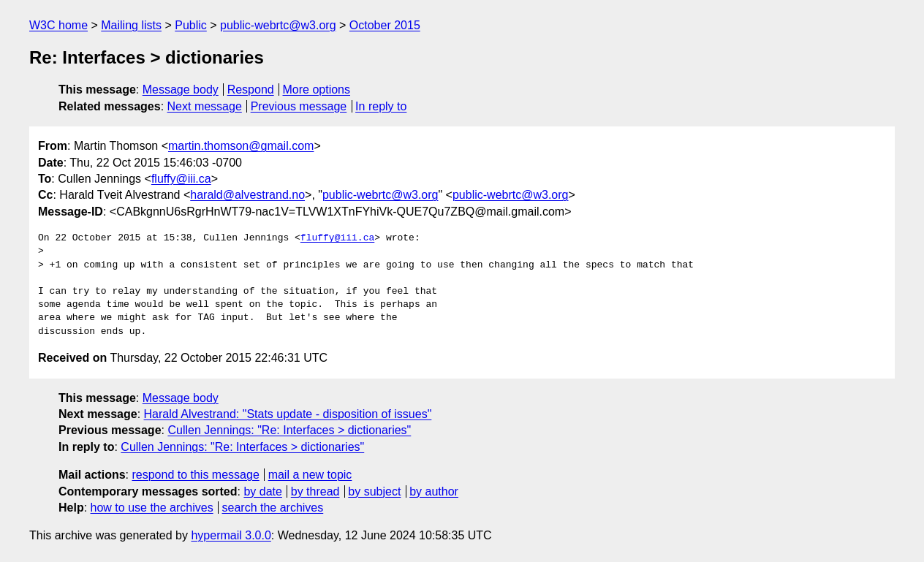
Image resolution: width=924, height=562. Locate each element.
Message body (181, 90)
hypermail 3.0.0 (231, 535)
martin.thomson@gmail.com (241, 146)
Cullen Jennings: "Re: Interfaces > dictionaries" (289, 430)
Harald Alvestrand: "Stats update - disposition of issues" (288, 414)
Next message (205, 106)
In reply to (381, 106)
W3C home (58, 25)
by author (434, 491)
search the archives (273, 508)
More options (317, 90)
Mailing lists (131, 25)
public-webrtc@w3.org (278, 25)
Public (191, 25)
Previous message (299, 106)
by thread (315, 491)
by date (262, 491)
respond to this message (195, 475)
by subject (374, 491)
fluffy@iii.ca (181, 179)
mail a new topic (310, 475)
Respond (251, 90)
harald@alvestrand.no (247, 195)
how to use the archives (152, 508)
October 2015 (385, 25)
